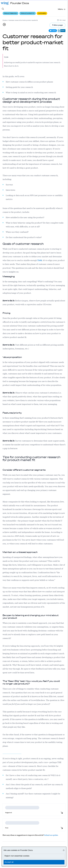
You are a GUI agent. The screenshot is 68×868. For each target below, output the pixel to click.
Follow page (58, 25)
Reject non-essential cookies (17, 856)
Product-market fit (28, 13)
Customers (42, 13)
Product (5, 20)
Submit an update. (51, 835)
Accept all (9, 862)
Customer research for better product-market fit (23, 20)
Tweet (53, 31)
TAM (40, 260)
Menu (62, 9)
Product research (10, 13)
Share (61, 31)
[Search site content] (3, 9)
